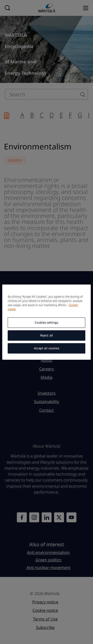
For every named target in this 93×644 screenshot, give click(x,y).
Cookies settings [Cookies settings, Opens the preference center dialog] (46, 322)
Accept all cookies (46, 348)
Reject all (47, 335)
